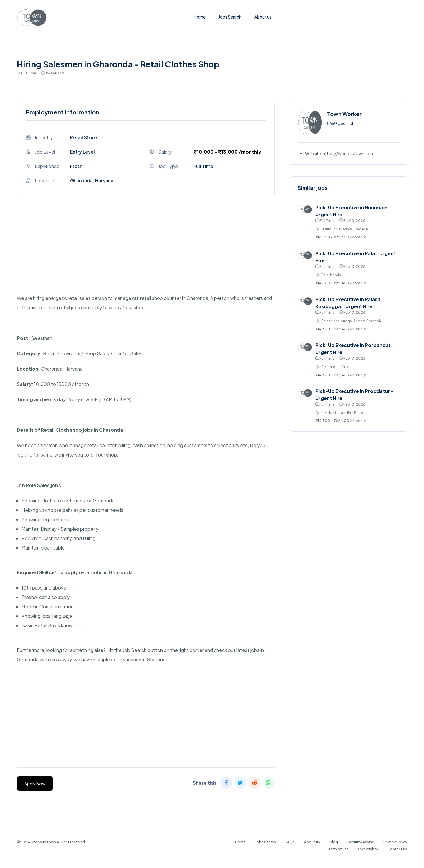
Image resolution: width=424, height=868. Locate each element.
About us (263, 17)
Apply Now (35, 784)
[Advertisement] (146, 252)
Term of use (338, 849)
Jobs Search (230, 17)
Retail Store (83, 137)
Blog (334, 842)
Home (200, 17)
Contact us (397, 849)
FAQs (290, 842)
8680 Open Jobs (342, 123)
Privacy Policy (395, 842)
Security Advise (361, 842)
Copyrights (368, 849)
